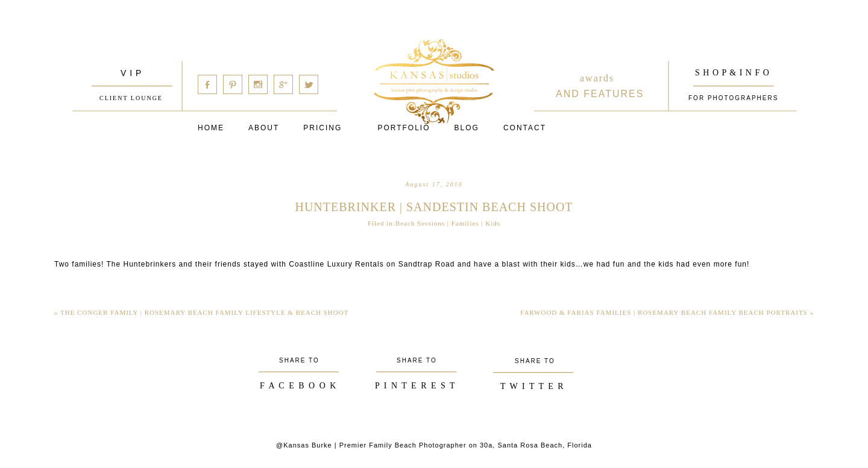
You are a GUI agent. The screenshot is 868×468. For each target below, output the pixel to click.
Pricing (322, 128)
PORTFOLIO (404, 128)
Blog (467, 128)
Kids (493, 223)
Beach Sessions (420, 223)
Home (211, 128)
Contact (525, 128)
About (264, 128)
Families (465, 223)
